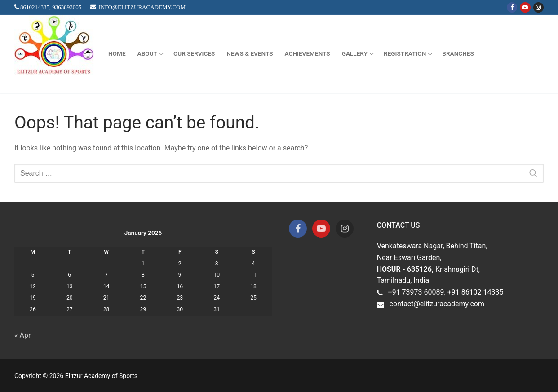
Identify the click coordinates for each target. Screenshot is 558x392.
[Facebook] (512, 7)
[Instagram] (538, 7)
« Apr (22, 335)
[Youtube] (525, 7)
